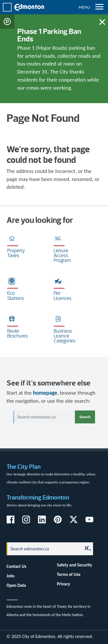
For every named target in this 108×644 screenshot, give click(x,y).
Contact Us (17, 566)
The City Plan (24, 467)
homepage (45, 393)
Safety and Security (75, 565)
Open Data (16, 585)
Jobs (11, 576)
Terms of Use (69, 574)
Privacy (64, 584)
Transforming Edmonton (38, 497)
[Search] (43, 549)
